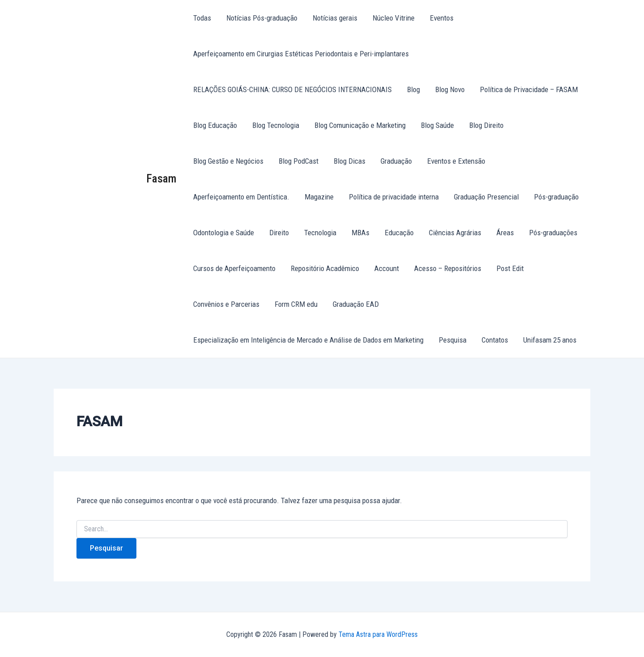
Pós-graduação (556, 197)
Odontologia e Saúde (224, 233)
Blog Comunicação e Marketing (360, 125)
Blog (413, 89)
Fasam (161, 178)
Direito (279, 233)
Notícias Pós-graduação (262, 18)
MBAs (360, 233)
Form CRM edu (296, 304)
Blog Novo (450, 89)
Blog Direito (486, 125)
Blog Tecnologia (276, 125)
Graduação (396, 161)
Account (387, 268)
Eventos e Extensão (456, 161)
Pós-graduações (553, 233)
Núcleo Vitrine (394, 18)
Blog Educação (215, 125)
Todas (202, 18)
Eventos (442, 18)
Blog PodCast (299, 161)
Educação (399, 233)
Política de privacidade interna (394, 197)
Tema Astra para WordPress (378, 634)
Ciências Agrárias (455, 233)
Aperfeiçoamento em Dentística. (241, 197)
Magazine (319, 197)
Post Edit (510, 268)
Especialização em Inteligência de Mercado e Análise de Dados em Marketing (308, 340)
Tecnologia (320, 233)
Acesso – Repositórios (448, 268)
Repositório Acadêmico (325, 268)
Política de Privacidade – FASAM (529, 89)
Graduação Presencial (486, 197)
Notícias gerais (335, 18)
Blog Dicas (350, 161)
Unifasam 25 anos (550, 340)
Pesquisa (453, 340)
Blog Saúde (437, 125)
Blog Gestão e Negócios (228, 161)
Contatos (495, 340)
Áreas (505, 233)
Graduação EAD (356, 304)
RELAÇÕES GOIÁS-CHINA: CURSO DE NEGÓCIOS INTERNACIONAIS (292, 89)
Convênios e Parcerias (226, 304)
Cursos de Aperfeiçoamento (234, 268)
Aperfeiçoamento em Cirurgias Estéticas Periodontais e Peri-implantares (301, 54)
